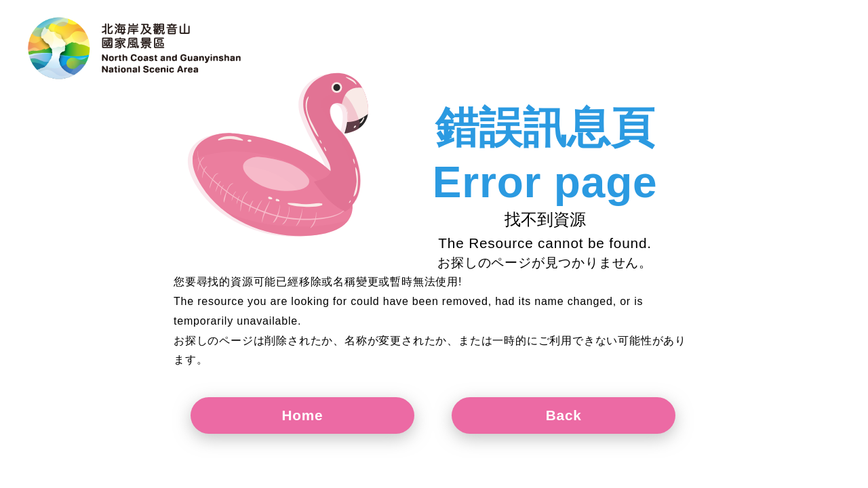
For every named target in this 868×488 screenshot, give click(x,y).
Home (303, 415)
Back (564, 415)
